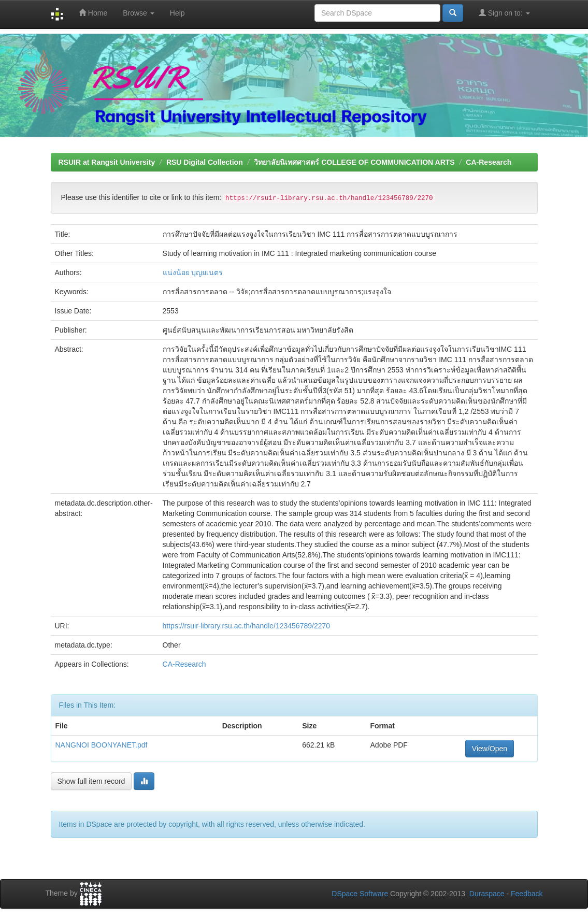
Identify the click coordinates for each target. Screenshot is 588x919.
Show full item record (91, 781)
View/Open (490, 749)
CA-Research (489, 162)
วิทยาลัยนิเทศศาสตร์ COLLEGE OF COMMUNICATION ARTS (354, 162)
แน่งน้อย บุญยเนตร (193, 272)
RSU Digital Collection (205, 162)
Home (93, 13)
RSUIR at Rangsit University (107, 162)
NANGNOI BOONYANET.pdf (102, 745)
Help (177, 13)
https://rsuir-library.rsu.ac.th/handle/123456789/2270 (247, 626)
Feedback (527, 894)
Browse (139, 13)
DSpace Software (360, 894)
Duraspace (487, 894)
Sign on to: (504, 13)
